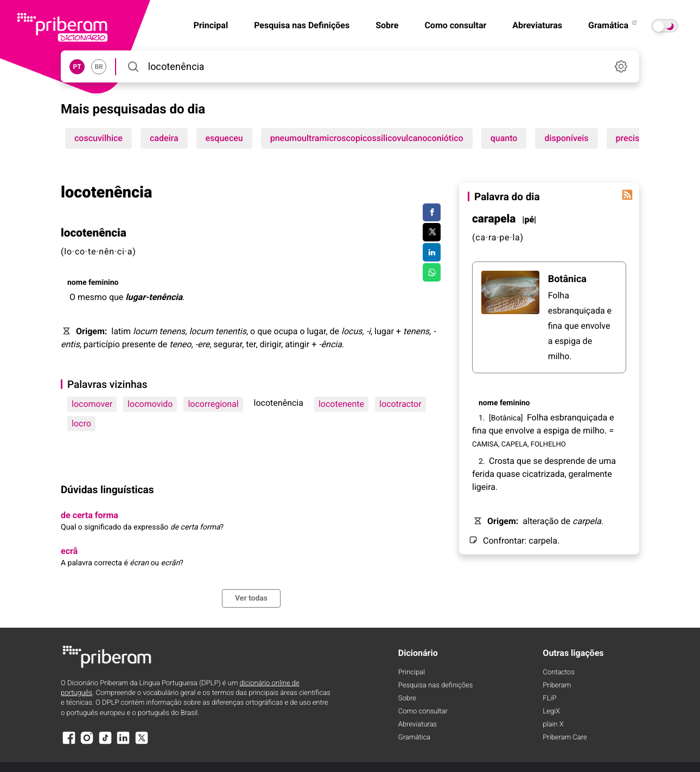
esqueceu (224, 138)
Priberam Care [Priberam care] (565, 738)
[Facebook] (69, 743)
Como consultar (455, 25)
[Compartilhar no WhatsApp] (432, 272)
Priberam (557, 685)
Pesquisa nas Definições (302, 25)
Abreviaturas (537, 25)
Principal (412, 672)
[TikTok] (105, 743)
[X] (142, 743)
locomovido (150, 404)
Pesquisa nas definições (435, 685)
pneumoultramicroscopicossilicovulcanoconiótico (367, 138)
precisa (630, 138)
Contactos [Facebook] (559, 672)
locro (81, 423)
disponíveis (566, 138)
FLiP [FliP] (549, 698)
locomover (92, 404)
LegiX (551, 712)
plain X (553, 725)
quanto (504, 138)
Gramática (613, 25)
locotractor (400, 404)
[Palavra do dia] (627, 195)
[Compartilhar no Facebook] (432, 213)
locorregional (213, 404)
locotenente (341, 404)
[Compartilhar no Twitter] (432, 232)
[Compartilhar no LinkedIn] (432, 252)
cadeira (164, 138)
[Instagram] (87, 743)
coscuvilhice (98, 138)
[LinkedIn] (123, 743)
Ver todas (251, 598)
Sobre (387, 25)
